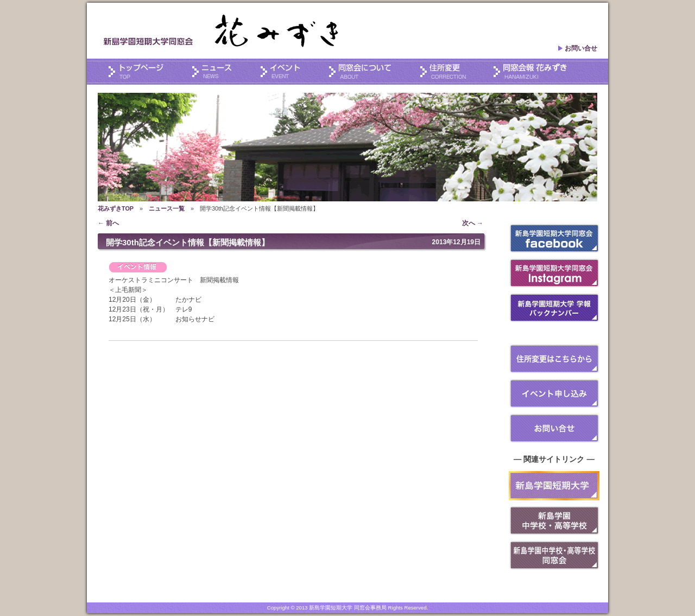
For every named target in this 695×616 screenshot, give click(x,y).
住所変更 (451, 72)
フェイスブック (554, 238)
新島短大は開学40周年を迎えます (554, 486)
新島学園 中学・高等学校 (554, 520)
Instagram (554, 273)
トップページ (144, 72)
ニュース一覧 (167, 208)
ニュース (220, 72)
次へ (473, 223)
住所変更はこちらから (554, 359)
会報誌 (530, 72)
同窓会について (369, 72)
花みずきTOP (116, 208)
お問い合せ (577, 48)
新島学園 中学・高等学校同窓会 (554, 555)
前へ (108, 223)
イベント (289, 72)
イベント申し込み (554, 393)
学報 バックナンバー (554, 308)
